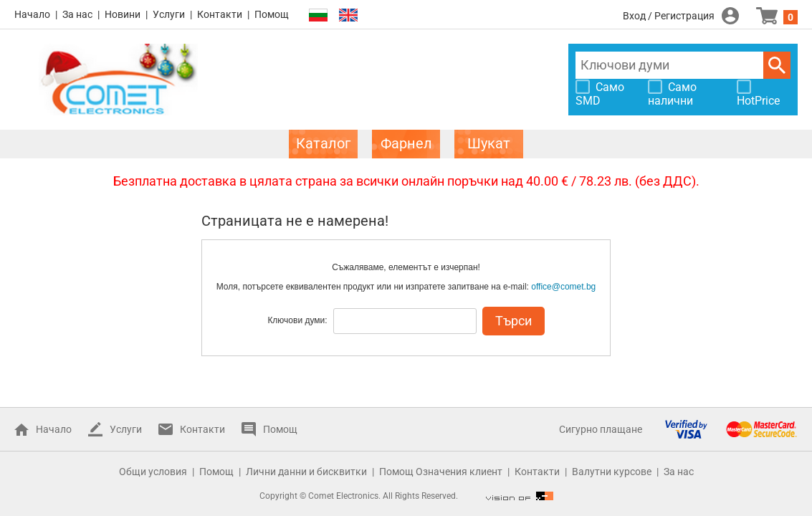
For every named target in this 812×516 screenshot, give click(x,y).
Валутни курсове (612, 472)
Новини (123, 14)
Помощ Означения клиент (441, 472)
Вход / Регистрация (669, 16)
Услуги (169, 14)
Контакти (220, 14)
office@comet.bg (563, 287)
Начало (32, 14)
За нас (77, 14)
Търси (777, 65)
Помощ (272, 14)
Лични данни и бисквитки (306, 472)
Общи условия (153, 472)
